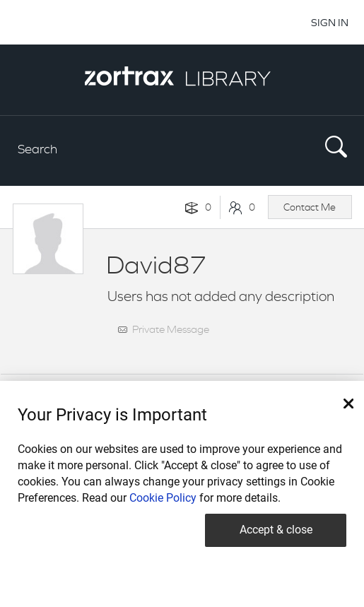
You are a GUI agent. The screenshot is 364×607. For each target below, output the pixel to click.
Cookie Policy (163, 498)
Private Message (171, 329)
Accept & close (276, 530)
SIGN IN (330, 22)
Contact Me (310, 207)
